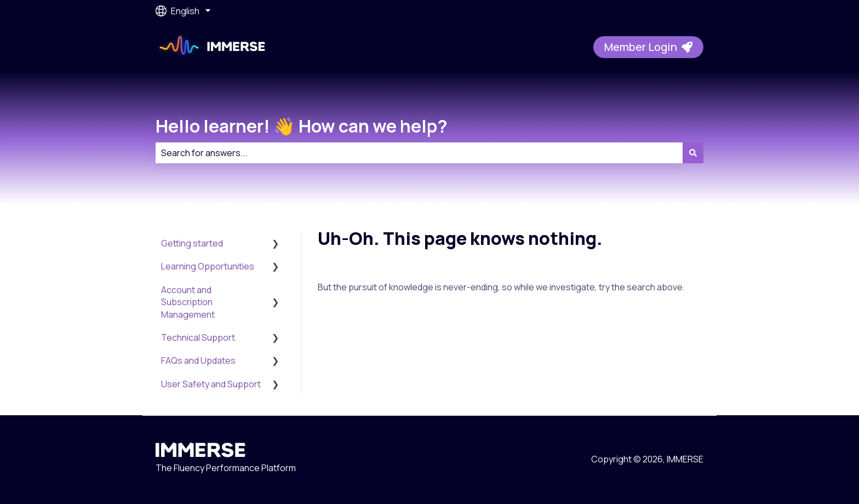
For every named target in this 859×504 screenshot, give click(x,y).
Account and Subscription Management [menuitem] (188, 302)
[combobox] (419, 153)
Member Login (648, 47)
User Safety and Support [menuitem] (211, 384)
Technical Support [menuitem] (198, 337)
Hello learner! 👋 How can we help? (302, 126)
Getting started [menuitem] (192, 243)
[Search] (693, 153)
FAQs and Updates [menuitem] (198, 360)
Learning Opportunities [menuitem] (208, 266)
